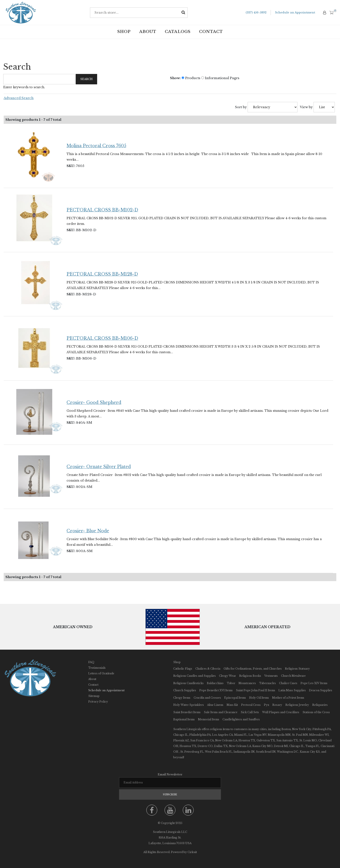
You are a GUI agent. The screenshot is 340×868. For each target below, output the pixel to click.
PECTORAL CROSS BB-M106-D (102, 338)
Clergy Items (182, 698)
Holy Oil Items (259, 698)
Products (191, 78)
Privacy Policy (98, 702)
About (148, 32)
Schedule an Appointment (295, 12)
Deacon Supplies (321, 690)
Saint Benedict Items (187, 712)
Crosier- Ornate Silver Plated (99, 467)
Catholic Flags (183, 669)
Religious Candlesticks (188, 683)
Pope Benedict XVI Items (216, 690)
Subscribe (170, 795)
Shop (124, 32)
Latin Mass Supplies (292, 690)
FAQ (91, 662)
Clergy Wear (227, 676)
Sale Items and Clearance (221, 712)
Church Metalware (293, 676)
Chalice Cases (288, 683)
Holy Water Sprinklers (189, 705)
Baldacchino (215, 683)
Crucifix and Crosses (207, 698)
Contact (211, 32)
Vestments (271, 676)
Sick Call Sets (250, 712)
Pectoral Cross (251, 705)
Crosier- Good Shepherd (94, 402)
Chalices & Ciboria (208, 669)
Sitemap (94, 696)
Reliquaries (320, 705)
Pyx (266, 705)
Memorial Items (209, 719)
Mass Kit (232, 705)
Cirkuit (192, 852)
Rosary (277, 705)
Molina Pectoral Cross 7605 (96, 146)
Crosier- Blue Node (88, 531)
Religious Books (250, 676)
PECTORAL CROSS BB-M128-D (102, 274)
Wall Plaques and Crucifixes (281, 712)
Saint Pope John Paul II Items (256, 690)
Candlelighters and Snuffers (241, 719)
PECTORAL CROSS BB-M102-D (102, 210)
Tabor (231, 683)
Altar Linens (215, 705)
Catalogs (178, 32)
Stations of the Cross (316, 712)
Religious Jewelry (297, 705)
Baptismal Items (184, 719)
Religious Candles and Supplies (195, 676)
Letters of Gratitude (101, 673)
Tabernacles (267, 683)
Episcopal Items (235, 698)
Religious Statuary (297, 669)
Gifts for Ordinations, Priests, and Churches (253, 669)
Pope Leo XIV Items (314, 683)
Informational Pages (220, 78)
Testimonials (97, 668)
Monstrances (247, 683)
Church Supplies (185, 690)
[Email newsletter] (170, 783)
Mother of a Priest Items (288, 698)
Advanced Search (19, 98)
